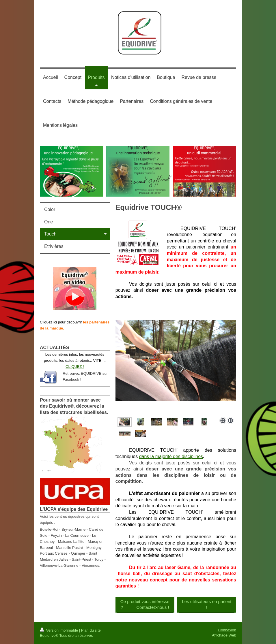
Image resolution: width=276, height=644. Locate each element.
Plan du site (91, 630)
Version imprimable (59, 630)
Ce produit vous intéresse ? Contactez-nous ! (145, 604)
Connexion (227, 630)
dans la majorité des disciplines (171, 456)
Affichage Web (224, 635)
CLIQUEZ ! (75, 367)
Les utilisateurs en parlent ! (207, 604)
